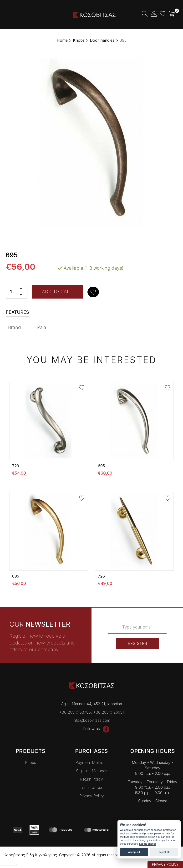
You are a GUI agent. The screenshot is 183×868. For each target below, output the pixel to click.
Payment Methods (91, 762)
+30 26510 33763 (75, 712)
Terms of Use (91, 787)
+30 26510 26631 (109, 712)
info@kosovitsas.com (91, 720)
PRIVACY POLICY (165, 864)
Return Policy (91, 779)
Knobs (30, 762)
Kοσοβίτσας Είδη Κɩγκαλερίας (94, 15)
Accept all (134, 852)
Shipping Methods (91, 771)
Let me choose (148, 844)
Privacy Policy (92, 796)
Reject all (164, 852)
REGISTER (137, 644)
